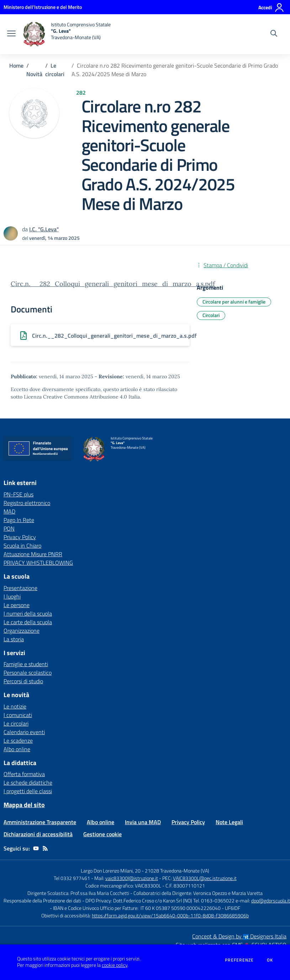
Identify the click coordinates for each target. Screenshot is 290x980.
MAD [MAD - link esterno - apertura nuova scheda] (9, 511)
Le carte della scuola (28, 622)
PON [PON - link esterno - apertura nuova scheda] (9, 528)
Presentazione (20, 588)
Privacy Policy (188, 822)
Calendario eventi (24, 732)
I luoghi (12, 596)
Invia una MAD (143, 822)
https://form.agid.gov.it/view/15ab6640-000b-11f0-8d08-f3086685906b (170, 915)
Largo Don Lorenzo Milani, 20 (111, 871)
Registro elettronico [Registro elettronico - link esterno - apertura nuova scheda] (27, 503)
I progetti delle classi (28, 791)
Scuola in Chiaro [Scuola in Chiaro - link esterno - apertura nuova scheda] (22, 546)
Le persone (17, 605)
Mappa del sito (24, 805)
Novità (34, 74)
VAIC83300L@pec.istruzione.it (205, 878)
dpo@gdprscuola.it (271, 900)
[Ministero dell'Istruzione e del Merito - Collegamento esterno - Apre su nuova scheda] (43, 7)
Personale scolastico (28, 673)
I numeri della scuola (28, 613)
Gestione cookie (102, 834)
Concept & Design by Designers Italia (239, 936)
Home (16, 65)
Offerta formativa (24, 774)
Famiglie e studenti (26, 664)
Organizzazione (22, 631)
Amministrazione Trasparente (40, 822)
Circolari (211, 315)
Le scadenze (18, 741)
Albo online (17, 749)
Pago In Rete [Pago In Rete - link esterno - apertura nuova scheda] (19, 520)
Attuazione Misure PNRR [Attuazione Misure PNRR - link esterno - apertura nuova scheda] (33, 554)
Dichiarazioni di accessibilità (38, 834)
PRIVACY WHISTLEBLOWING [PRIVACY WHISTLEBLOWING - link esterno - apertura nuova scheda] (38, 563)
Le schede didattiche (28, 783)
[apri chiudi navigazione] (11, 34)
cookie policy (115, 965)
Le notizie (15, 706)
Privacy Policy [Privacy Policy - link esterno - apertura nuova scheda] (20, 537)
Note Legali (229, 822)
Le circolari (55, 70)
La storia (14, 639)
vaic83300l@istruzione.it (132, 878)
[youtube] (36, 848)
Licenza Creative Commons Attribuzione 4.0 (75, 397)
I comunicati (18, 715)
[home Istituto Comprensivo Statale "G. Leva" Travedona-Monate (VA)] (67, 34)
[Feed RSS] (45, 848)
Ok (270, 960)
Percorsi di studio (23, 681)
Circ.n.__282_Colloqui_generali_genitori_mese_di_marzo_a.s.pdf (113, 284)
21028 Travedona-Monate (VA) (177, 871)
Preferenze (239, 960)
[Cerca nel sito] (274, 34)
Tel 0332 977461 (72, 878)
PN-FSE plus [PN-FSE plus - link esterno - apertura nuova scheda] (19, 494)
